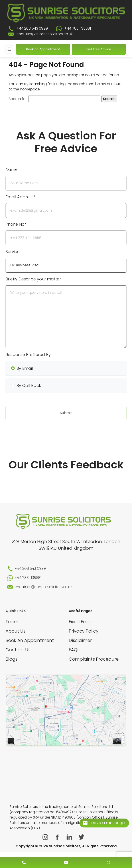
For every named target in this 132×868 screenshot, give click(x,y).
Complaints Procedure (94, 659)
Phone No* (16, 224)
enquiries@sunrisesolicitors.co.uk (45, 34)
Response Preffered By (28, 354)
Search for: (18, 99)
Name (12, 169)
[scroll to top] (66, 849)
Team (12, 622)
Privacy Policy (84, 631)
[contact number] (24, 863)
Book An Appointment (30, 640)
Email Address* (20, 197)
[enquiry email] (66, 863)
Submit (66, 413)
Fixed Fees (80, 622)
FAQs (74, 650)
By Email (25, 368)
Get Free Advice (99, 49)
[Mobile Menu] (9, 49)
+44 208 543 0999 (32, 28)
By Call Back (29, 385)
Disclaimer (80, 640)
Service (13, 252)
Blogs (12, 659)
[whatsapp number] (108, 863)
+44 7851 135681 (78, 28)
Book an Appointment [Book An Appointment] (43, 49)
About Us (16, 631)
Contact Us (18, 650)
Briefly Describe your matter (33, 279)
